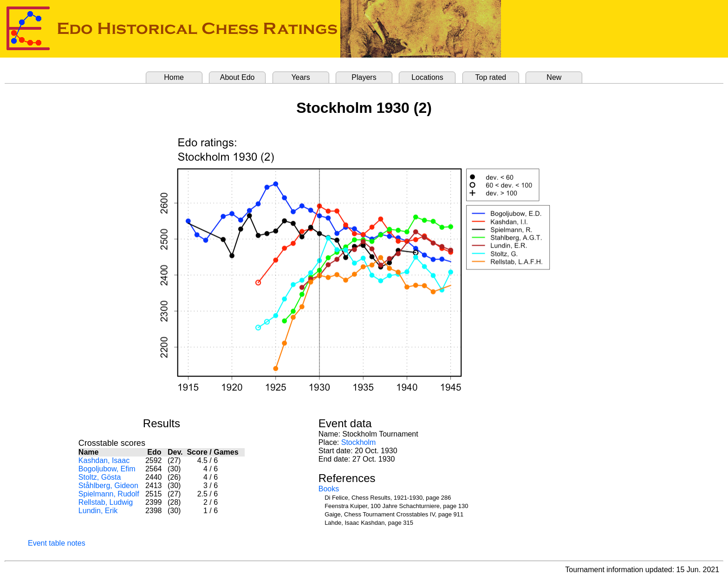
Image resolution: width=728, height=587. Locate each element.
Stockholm (359, 442)
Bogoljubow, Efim (107, 469)
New (554, 77)
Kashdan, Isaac (104, 460)
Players (364, 77)
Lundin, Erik (98, 511)
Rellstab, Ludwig (106, 502)
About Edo (237, 77)
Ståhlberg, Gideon (108, 486)
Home (174, 77)
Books (329, 489)
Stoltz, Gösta (100, 477)
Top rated (491, 77)
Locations (427, 77)
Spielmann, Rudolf (109, 494)
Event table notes (57, 543)
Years (300, 77)
